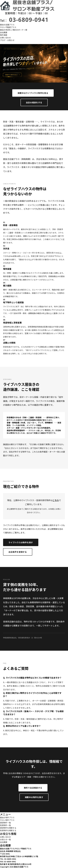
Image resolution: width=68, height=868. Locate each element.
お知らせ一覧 (5, 839)
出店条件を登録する (18, 552)
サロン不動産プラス (8, 27)
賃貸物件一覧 (5, 823)
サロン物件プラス (7, 820)
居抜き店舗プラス (7, 25)
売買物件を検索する (8, 830)
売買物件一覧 (5, 825)
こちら (56, 500)
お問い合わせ (5, 38)
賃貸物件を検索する (8, 828)
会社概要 (4, 32)
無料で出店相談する (33, 788)
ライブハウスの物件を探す (21, 542)
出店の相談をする (34, 102)
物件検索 (4, 35)
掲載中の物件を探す (34, 797)
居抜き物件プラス (7, 817)
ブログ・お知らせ (7, 40)
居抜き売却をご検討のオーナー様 (14, 30)
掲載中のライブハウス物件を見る (33, 93)
